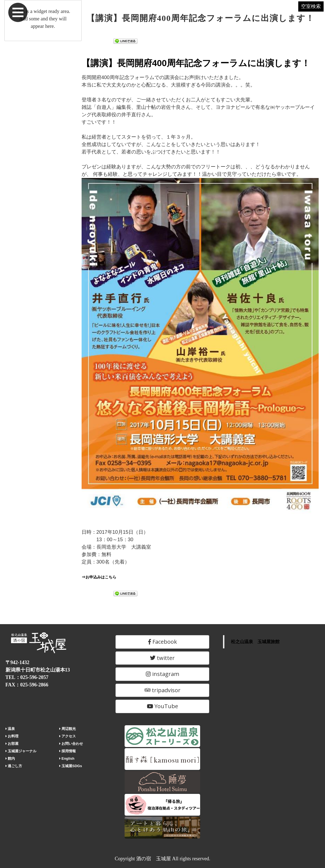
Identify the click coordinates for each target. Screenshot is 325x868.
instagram (162, 674)
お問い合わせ (71, 744)
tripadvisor (163, 690)
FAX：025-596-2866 (27, 685)
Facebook (162, 642)
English (67, 758)
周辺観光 (68, 729)
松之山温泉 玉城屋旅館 (255, 642)
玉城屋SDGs (71, 766)
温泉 (10, 729)
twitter (162, 658)
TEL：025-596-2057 (27, 677)
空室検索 (300, 13)
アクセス (68, 736)
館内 (10, 758)
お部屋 (12, 744)
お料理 (12, 736)
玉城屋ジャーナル (21, 751)
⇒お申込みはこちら (104, 577)
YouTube (163, 706)
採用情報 (68, 751)
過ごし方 (14, 766)
